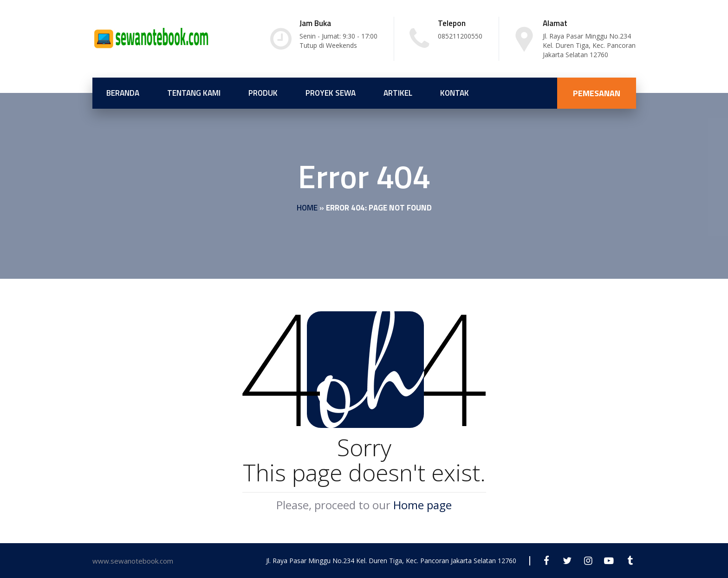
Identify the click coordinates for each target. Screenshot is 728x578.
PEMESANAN (597, 93)
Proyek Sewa (331, 93)
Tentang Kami (194, 93)
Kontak (455, 93)
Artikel (398, 93)
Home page (422, 505)
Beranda (123, 93)
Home (307, 208)
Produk (263, 93)
